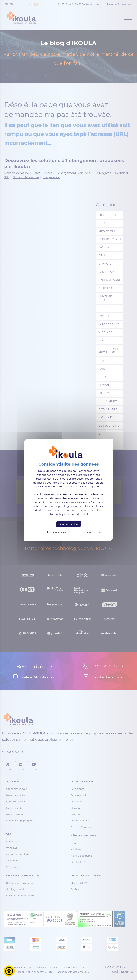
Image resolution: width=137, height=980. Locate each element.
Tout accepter (69, 524)
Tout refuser (94, 532)
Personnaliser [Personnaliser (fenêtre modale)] (57, 532)
